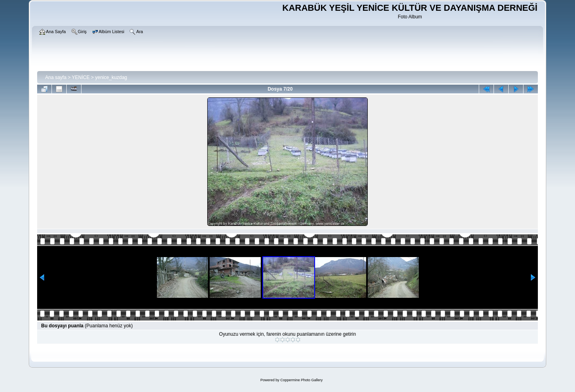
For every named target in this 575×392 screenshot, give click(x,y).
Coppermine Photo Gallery (301, 380)
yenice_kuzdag (111, 77)
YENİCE (81, 77)
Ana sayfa (56, 77)
